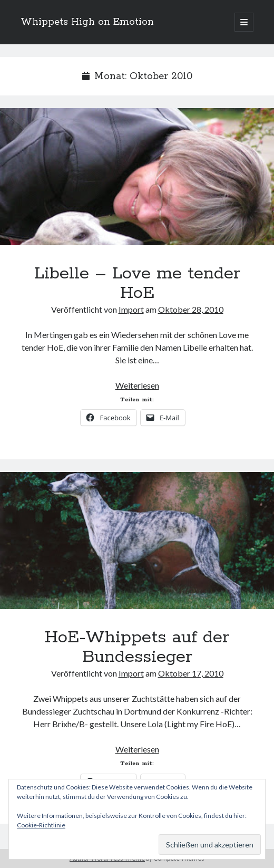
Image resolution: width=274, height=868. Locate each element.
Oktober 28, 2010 (191, 309)
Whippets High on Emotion (87, 22)
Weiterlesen (137, 385)
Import (131, 309)
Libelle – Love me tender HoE (137, 177)
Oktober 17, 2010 (191, 673)
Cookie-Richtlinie (41, 825)
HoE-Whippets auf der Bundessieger (137, 541)
